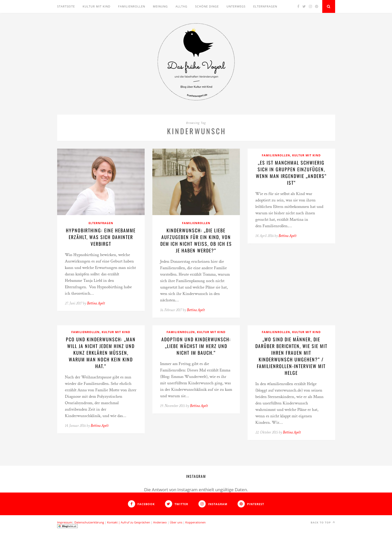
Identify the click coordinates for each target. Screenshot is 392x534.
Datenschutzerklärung (89, 522)
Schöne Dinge (207, 6)
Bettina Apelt (96, 303)
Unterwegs (236, 6)
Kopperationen (195, 522)
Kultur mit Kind (97, 6)
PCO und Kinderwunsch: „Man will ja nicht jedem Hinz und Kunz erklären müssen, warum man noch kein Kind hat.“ (101, 353)
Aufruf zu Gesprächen (135, 522)
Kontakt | (114, 522)
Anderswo (160, 522)
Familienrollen (132, 6)
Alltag (181, 6)
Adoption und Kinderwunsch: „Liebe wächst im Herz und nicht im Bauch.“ (196, 346)
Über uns (176, 522)
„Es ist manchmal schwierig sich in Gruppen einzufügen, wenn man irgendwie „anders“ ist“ (291, 173)
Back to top (323, 522)
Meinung (160, 6)
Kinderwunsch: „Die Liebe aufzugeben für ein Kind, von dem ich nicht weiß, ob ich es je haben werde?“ (196, 240)
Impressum (65, 522)
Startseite (66, 6)
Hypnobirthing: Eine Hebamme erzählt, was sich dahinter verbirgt (101, 237)
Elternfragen (265, 6)
